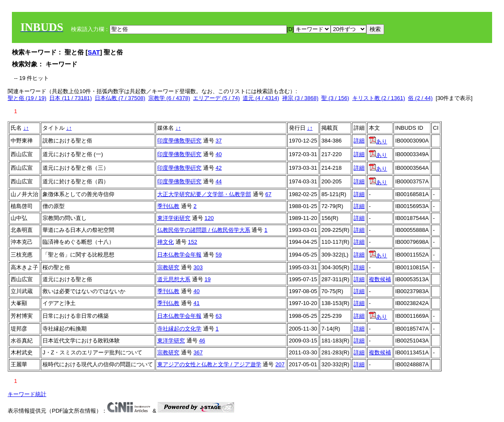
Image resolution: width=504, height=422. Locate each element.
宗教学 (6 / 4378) (169, 98)
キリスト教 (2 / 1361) (379, 98)
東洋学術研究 (174, 218)
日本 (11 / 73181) (71, 98)
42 (218, 168)
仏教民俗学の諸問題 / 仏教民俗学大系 (204, 230)
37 (218, 141)
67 (268, 194)
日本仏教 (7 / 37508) (120, 98)
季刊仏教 (168, 206)
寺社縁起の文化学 (179, 329)
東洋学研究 (171, 341)
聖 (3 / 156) (335, 98)
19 (207, 279)
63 (218, 316)
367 (198, 352)
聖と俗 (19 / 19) (27, 98)
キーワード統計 (27, 394)
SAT (94, 52)
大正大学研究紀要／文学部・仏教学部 (204, 194)
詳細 (359, 141)
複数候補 (380, 279)
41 (196, 303)
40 (218, 154)
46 (202, 341)
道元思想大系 (174, 279)
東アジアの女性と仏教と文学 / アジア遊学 (209, 364)
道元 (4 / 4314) (261, 98)
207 (280, 364)
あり (378, 141)
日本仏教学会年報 (179, 255)
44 (218, 181)
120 (209, 218)
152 (193, 242)
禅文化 (166, 242)
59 (218, 255)
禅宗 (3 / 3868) (300, 98)
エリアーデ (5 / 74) (216, 98)
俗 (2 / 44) (420, 98)
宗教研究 (168, 267)
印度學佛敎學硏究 (179, 141)
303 (198, 267)
